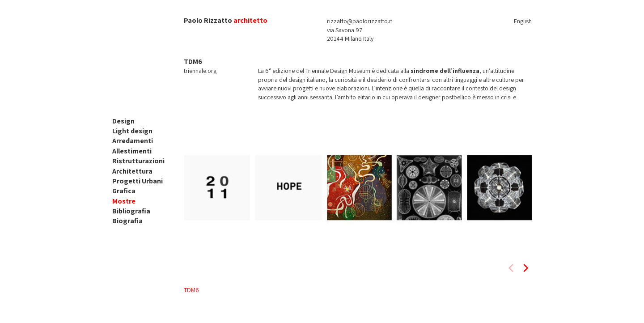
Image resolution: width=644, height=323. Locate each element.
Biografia (127, 221)
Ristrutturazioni (138, 161)
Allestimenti (132, 151)
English (523, 21)
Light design (132, 131)
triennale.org (200, 71)
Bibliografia (131, 211)
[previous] (512, 268)
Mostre (124, 201)
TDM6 (191, 290)
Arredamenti (133, 141)
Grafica (124, 191)
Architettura (132, 171)
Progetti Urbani (138, 181)
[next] (525, 268)
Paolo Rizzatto (208, 20)
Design (123, 121)
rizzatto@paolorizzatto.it (360, 21)
